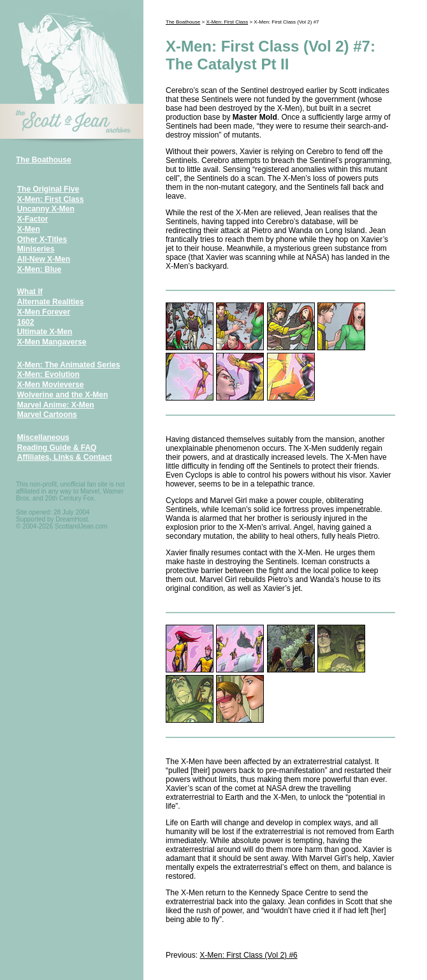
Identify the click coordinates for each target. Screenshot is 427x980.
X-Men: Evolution (48, 374)
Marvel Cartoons (47, 415)
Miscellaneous (43, 437)
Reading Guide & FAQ (57, 448)
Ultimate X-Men (45, 332)
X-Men (29, 229)
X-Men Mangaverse (52, 342)
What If (30, 292)
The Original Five (48, 189)
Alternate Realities (51, 302)
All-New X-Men (44, 259)
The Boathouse (44, 160)
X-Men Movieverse (51, 385)
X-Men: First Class (51, 199)
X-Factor (33, 219)
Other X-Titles (42, 239)
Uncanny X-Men (46, 209)
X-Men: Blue (39, 269)
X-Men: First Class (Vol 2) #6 (248, 955)
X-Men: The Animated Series (69, 365)
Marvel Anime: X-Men (56, 405)
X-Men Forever (44, 312)
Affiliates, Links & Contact (65, 457)
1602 (26, 322)
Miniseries (36, 249)
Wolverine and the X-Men (62, 395)
